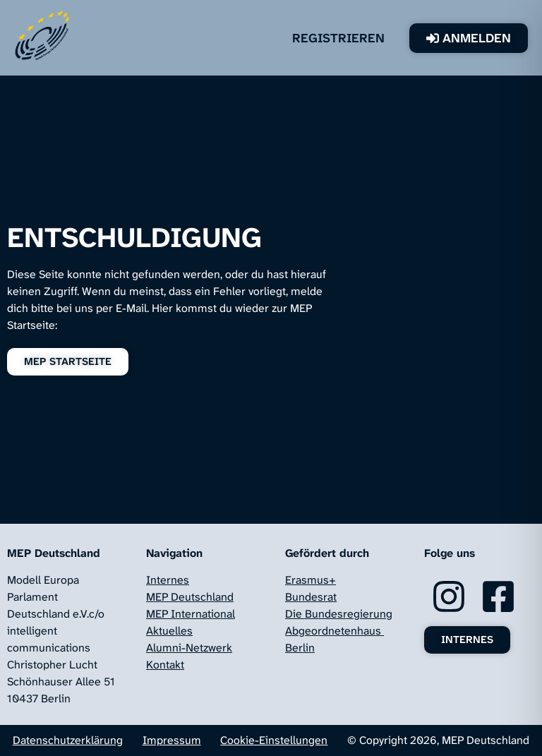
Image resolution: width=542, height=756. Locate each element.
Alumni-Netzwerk (189, 648)
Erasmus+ (311, 580)
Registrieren (360, 38)
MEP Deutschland (190, 597)
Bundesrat (311, 597)
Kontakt (165, 665)
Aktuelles (169, 631)
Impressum (172, 740)
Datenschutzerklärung (68, 740)
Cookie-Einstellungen (274, 740)
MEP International (191, 614)
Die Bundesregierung (339, 614)
